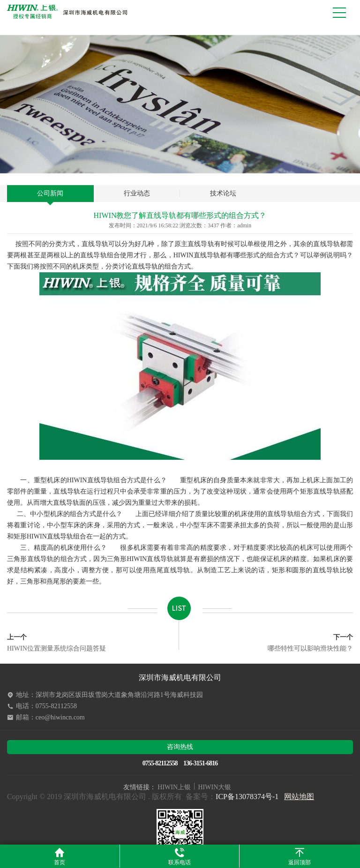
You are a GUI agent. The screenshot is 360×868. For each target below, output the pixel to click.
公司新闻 (50, 193)
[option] (180, 104)
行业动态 (137, 193)
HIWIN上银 (174, 787)
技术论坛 (223, 193)
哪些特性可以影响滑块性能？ (310, 643)
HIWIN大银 (215, 787)
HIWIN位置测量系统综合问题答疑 (56, 643)
